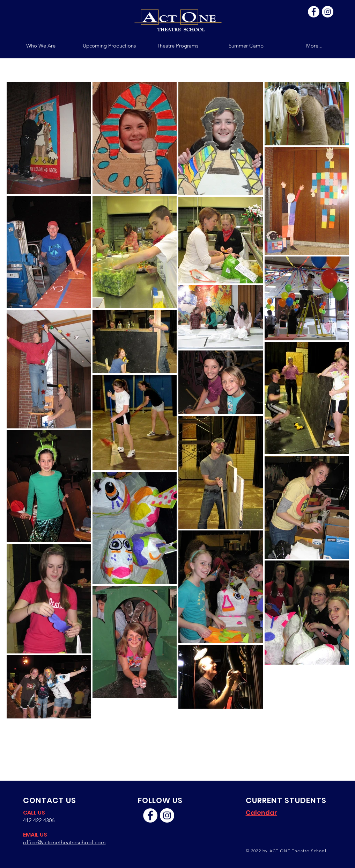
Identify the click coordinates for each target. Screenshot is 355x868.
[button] (178, 46)
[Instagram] (328, 12)
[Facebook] (314, 12)
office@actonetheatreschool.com (64, 842)
